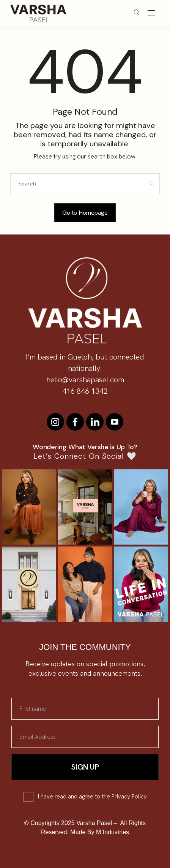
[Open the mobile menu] (151, 13)
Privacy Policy (129, 797)
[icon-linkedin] (95, 422)
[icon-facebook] (75, 422)
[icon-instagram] (55, 422)
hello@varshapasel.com (85, 380)
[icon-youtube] (115, 422)
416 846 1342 (85, 391)
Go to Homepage (85, 213)
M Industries (113, 832)
